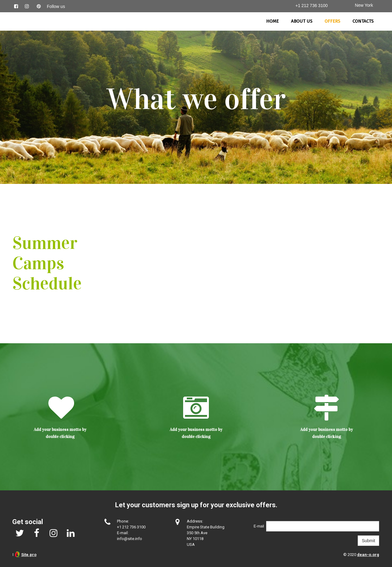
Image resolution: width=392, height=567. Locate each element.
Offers (332, 21)
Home (272, 21)
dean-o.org (368, 555)
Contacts (363, 21)
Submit (368, 541)
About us (302, 21)
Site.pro (29, 555)
